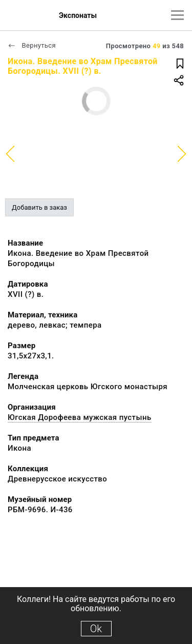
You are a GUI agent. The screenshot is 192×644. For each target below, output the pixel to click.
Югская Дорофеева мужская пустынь (80, 417)
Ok (96, 629)
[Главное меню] (177, 15)
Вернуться (32, 45)
